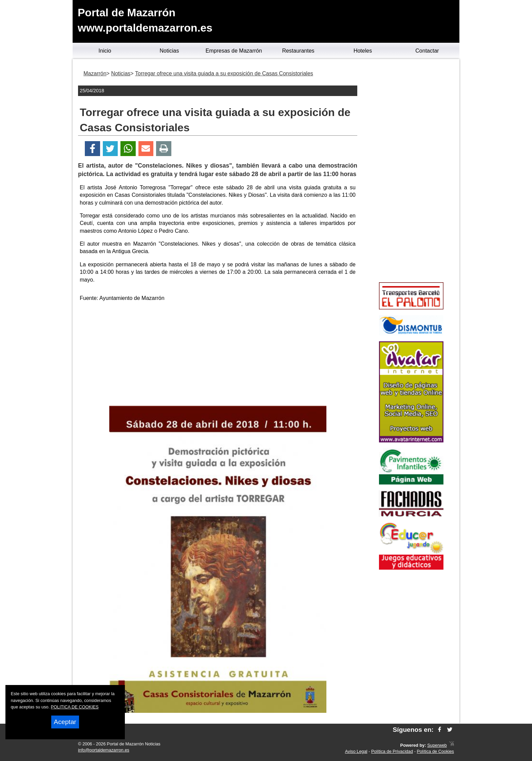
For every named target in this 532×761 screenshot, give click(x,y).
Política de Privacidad (392, 751)
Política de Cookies (435, 751)
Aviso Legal (356, 751)
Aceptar (65, 722)
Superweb (437, 745)
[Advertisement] (218, 355)
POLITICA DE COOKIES (75, 707)
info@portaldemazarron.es (104, 750)
